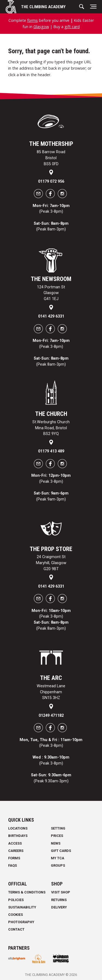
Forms (14, 858)
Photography (21, 922)
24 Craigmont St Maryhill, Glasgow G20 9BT (51, 563)
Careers (16, 851)
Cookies (16, 915)
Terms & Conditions (27, 892)
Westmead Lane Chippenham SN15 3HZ (51, 692)
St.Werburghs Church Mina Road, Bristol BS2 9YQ (51, 428)
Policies (16, 900)
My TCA (58, 858)
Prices (57, 836)
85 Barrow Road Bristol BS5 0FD (51, 158)
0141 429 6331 (51, 316)
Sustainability (22, 907)
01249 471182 (51, 716)
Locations (18, 828)
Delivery (59, 907)
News (56, 843)
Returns (59, 900)
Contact (16, 929)
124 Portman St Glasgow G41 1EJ (51, 293)
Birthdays (18, 836)
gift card (72, 27)
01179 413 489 (51, 451)
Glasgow (41, 27)
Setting (58, 828)
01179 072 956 (51, 181)
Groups (58, 865)
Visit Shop (61, 892)
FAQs (13, 865)
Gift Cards (61, 851)
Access (15, 843)
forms (33, 20)
